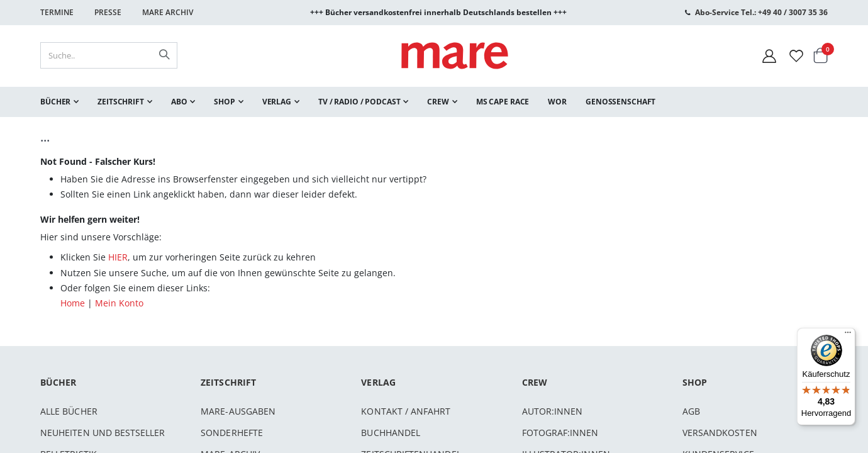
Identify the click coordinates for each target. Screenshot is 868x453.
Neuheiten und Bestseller (103, 433)
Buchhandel (391, 433)
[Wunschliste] (796, 56)
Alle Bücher (69, 411)
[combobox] (109, 55)
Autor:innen (553, 411)
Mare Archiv (168, 12)
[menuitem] (59, 102)
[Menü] (848, 331)
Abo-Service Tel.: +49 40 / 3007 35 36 (761, 12)
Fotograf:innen (560, 433)
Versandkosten (720, 433)
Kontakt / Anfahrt (406, 411)
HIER (118, 257)
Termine (57, 12)
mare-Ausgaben (238, 411)
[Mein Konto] (769, 56)
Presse (108, 12)
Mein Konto (119, 303)
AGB (691, 411)
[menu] (434, 102)
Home (73, 303)
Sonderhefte (232, 433)
